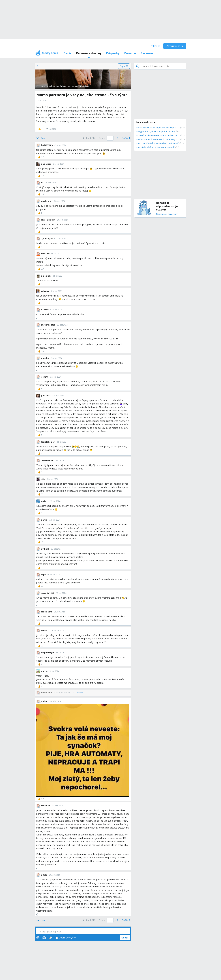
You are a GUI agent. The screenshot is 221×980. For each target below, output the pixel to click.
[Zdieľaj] (51, 129)
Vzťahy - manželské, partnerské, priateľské (68, 86)
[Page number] (110, 138)
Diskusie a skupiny (89, 53)
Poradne (130, 53)
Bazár (67, 53)
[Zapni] (124, 66)
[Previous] (88, 138)
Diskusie (41, 86)
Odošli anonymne (66, 938)
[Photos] (44, 938)
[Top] (41, 920)
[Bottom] (41, 138)
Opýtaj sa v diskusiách (167, 214)
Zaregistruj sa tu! (175, 46)
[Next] (126, 138)
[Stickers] (51, 938)
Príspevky (113, 53)
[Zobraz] (80, 693)
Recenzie (147, 53)
